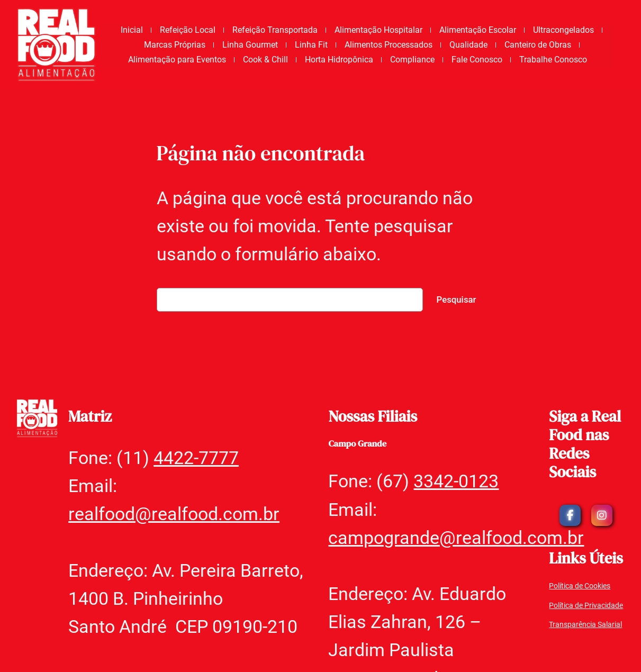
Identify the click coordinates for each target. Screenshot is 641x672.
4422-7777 (196, 458)
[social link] (570, 515)
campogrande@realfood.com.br (456, 538)
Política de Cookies (580, 586)
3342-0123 (456, 481)
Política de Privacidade (586, 606)
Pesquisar (457, 299)
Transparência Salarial (585, 625)
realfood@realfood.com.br (174, 514)
